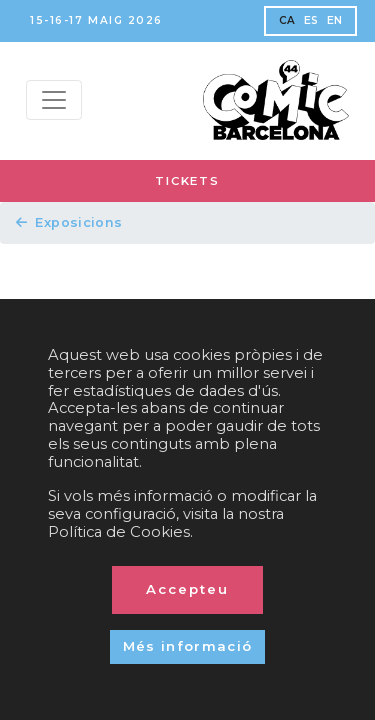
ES (311, 20)
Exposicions (69, 222)
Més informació (188, 646)
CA (287, 20)
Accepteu (187, 589)
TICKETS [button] (187, 181)
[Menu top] (54, 100)
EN (335, 20)
